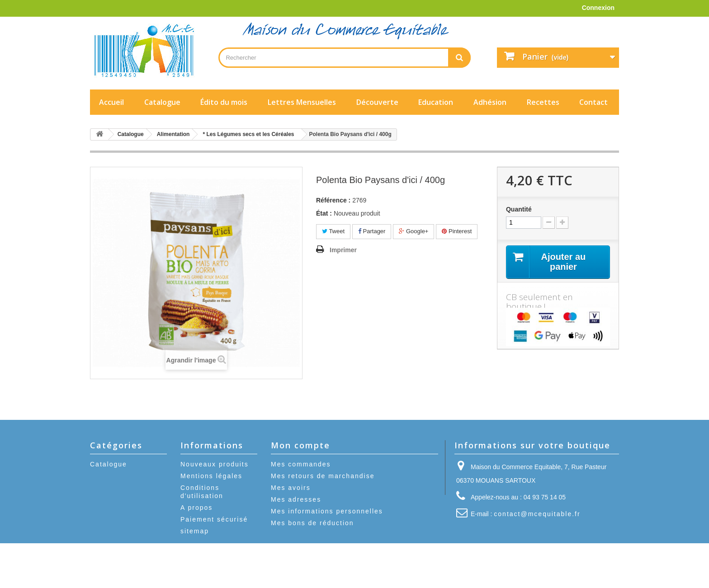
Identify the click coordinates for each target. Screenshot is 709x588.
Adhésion (490, 102)
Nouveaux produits (215, 464)
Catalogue (162, 102)
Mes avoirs (291, 488)
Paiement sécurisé (214, 519)
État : (324, 213)
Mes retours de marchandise (323, 476)
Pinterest (457, 231)
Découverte (377, 102)
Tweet (333, 231)
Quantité (519, 209)
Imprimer (343, 250)
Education (436, 102)
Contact (593, 102)
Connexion (598, 8)
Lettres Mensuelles (302, 102)
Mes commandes (301, 464)
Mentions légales (211, 476)
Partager (372, 231)
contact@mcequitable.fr (537, 514)
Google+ (414, 231)
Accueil (111, 102)
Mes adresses (296, 499)
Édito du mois (224, 102)
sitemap (195, 531)
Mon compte (300, 445)
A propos (196, 508)
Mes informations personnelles (327, 511)
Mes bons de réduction (312, 523)
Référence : (333, 200)
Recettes (543, 102)
